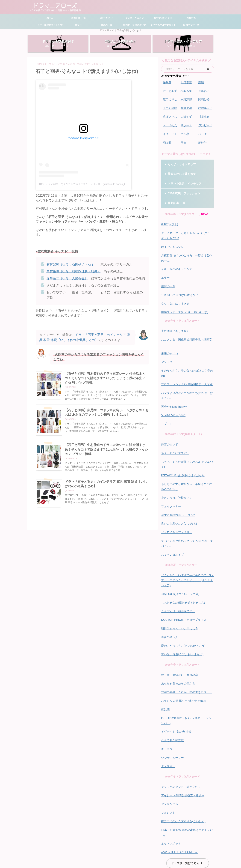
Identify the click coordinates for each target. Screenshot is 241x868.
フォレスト (168, 774)
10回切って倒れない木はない (179, 289)
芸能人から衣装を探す (179, 171)
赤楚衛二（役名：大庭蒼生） (67, 278)
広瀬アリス (170, 115)
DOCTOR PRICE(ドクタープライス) (183, 588)
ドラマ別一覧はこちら (187, 823)
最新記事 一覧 (78, 18)
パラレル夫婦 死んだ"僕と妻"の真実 (182, 666)
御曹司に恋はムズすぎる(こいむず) (182, 783)
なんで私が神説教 (172, 704)
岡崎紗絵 (204, 99)
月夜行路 (191, 18)
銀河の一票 (106, 25)
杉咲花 (167, 82)
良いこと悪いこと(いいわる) (178, 495)
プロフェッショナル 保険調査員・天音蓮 (185, 366)
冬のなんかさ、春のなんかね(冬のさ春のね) (187, 358)
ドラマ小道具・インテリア (181, 181)
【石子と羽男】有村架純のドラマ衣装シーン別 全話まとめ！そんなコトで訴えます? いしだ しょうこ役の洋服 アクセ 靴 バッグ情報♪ (105, 378)
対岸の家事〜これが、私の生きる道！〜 (185, 658)
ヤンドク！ (168, 349)
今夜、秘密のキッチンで (50, 25)
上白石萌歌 (170, 107)
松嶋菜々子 (205, 107)
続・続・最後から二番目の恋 (178, 641)
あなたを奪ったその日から (177, 650)
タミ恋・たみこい (135, 18)
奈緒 (201, 82)
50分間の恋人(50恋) (173, 396)
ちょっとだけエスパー (174, 432)
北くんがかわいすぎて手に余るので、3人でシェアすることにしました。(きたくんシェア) (187, 550)
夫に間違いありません (174, 324)
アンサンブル (169, 766)
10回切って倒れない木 (135, 25)
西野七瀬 (186, 107)
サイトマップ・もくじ (105, 843)
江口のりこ (170, 99)
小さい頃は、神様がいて (176, 470)
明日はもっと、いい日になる (178, 596)
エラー (78, 25)
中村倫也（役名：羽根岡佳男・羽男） (74, 271)
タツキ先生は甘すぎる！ (163, 25)
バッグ (202, 132)
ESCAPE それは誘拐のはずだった (181, 449)
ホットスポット (170, 804)
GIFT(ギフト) (106, 18)
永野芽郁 (186, 99)
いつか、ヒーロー (172, 721)
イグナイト (170, 132)
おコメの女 (170, 124)
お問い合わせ (126, 843)
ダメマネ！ (168, 729)
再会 (183, 140)
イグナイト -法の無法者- (176, 696)
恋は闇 (167, 140)
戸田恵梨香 (170, 90)
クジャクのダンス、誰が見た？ (180, 749)
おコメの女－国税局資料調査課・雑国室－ (186, 333)
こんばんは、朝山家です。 (177, 580)
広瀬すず (186, 115)
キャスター (168, 713)
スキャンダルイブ (172, 525)
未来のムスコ (169, 341)
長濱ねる (204, 90)
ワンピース (205, 124)
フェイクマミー (170, 479)
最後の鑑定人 (169, 605)
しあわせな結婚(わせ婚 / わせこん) (182, 571)
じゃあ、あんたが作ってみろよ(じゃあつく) (187, 441)
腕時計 (202, 140)
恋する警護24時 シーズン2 (177, 487)
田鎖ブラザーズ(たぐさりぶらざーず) (183, 306)
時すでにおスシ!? (163, 18)
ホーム (50, 18)
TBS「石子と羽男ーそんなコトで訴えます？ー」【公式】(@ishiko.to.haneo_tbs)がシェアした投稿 (93, 184)
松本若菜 (186, 90)
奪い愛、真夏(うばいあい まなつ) (181, 621)
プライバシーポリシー (146, 843)
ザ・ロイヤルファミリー (176, 504)
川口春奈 (186, 82)
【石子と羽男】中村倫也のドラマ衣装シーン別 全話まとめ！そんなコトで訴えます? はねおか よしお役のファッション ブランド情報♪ (106, 450)
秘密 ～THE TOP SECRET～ (178, 812)
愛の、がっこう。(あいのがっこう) (182, 613)
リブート (186, 124)
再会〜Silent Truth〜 (173, 387)
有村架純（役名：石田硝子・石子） (72, 264)
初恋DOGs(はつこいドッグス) (179, 563)
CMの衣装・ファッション (180, 191)
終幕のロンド (169, 424)
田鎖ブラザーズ (191, 25)
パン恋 (185, 132)
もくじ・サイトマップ (179, 162)
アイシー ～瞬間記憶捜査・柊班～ (181, 758)
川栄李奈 (204, 115)
